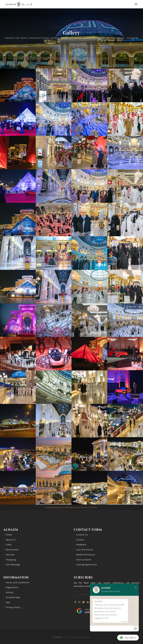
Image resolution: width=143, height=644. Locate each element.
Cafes (9, 545)
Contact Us (82, 535)
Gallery (10, 592)
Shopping (11, 560)
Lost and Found (85, 550)
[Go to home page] (19, 4)
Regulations (12, 587)
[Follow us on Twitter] (84, 602)
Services (10, 555)
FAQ (8, 602)
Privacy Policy (13, 607)
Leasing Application (87, 564)
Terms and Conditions (18, 582)
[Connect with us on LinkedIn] (88, 602)
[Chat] (111, 629)
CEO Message (13, 564)
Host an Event (84, 560)
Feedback (81, 545)
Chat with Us (128, 638)
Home (9, 535)
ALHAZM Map (13, 597)
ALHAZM (57, 637)
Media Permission (86, 555)
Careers (80, 540)
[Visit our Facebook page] (75, 602)
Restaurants (12, 550)
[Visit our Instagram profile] (79, 602)
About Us (11, 540)
